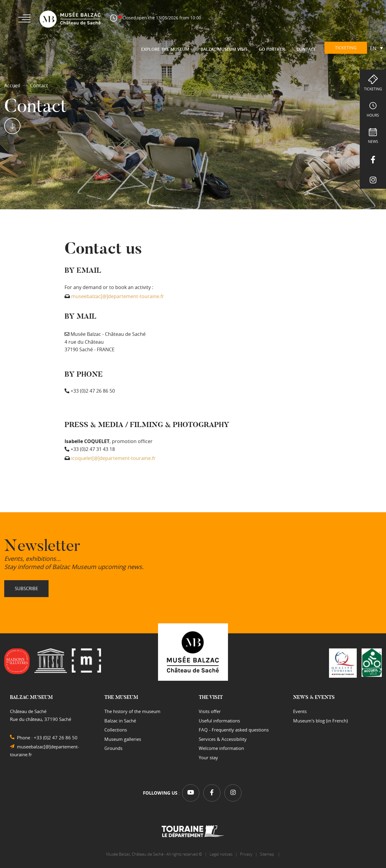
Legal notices (221, 854)
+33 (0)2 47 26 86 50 (56, 738)
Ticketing (373, 89)
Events (300, 711)
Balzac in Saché (120, 721)
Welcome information (221, 748)
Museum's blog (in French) (320, 721)
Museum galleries (123, 739)
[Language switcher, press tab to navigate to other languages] (377, 48)
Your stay (208, 757)
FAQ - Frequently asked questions (234, 730)
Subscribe (26, 588)
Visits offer (210, 711)
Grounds (113, 748)
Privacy (246, 854)
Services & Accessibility (223, 739)
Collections (116, 730)
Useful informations (219, 721)
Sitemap (267, 854)
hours (373, 115)
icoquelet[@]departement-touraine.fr (113, 458)
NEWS (373, 141)
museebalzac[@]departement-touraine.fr (118, 296)
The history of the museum (132, 711)
